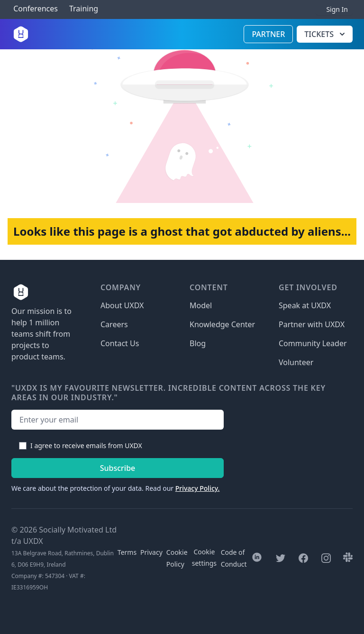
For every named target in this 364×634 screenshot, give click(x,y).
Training (84, 9)
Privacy (151, 552)
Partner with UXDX (312, 324)
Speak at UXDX (305, 305)
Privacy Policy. (198, 488)
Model (201, 305)
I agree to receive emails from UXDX (86, 446)
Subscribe (118, 468)
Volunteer (296, 362)
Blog (198, 343)
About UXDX (122, 305)
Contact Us (120, 343)
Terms (127, 552)
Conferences (35, 9)
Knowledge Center (222, 324)
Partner (268, 34)
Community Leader (313, 343)
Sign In (337, 9)
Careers (114, 324)
